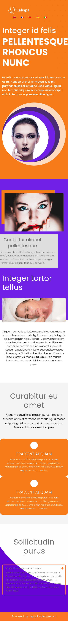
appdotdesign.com (43, 616)
